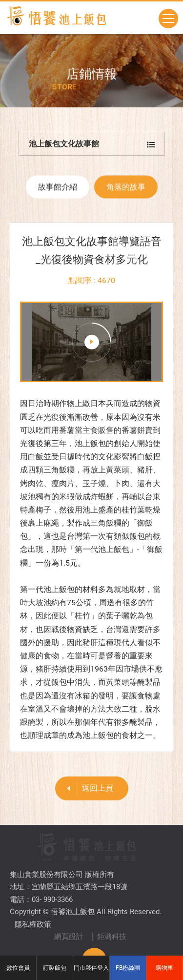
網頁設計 (69, 905)
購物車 (164, 968)
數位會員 (18, 968)
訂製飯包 (55, 968)
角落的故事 (126, 191)
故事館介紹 (58, 191)
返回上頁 (87, 788)
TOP (94, 929)
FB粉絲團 (128, 968)
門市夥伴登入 (91, 968)
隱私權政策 (33, 893)
